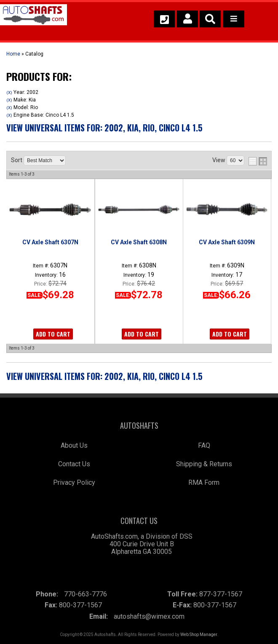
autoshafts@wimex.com (149, 616)
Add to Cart (53, 334)
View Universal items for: (104, 128)
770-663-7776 (86, 594)
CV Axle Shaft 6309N (227, 242)
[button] (210, 19)
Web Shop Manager (199, 635)
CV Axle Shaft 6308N (139, 242)
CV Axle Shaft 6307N (50, 242)
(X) (9, 92)
